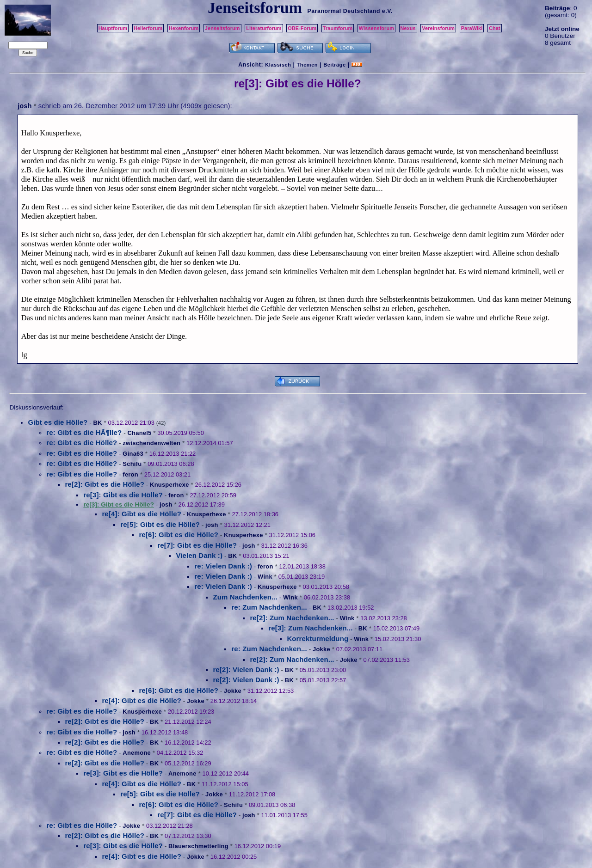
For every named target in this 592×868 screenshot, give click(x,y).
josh (25, 106)
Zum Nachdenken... (245, 597)
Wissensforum (376, 28)
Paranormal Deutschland (344, 11)
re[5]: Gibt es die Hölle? (160, 524)
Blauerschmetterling (198, 846)
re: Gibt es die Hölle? (82, 443)
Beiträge (334, 65)
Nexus (408, 28)
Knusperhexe (170, 485)
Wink (265, 577)
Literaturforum (264, 28)
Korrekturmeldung (318, 639)
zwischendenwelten (151, 443)
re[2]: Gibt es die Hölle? (105, 484)
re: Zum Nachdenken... (269, 607)
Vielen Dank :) (199, 555)
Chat (495, 28)
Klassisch (278, 65)
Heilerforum (148, 28)
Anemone (137, 753)
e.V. (387, 11)
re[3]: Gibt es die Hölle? (123, 495)
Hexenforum (184, 28)
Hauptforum (113, 28)
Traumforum (338, 28)
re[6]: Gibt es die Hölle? (179, 535)
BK (97, 423)
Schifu (132, 464)
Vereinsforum (438, 28)
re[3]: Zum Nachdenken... (310, 628)
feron (130, 474)
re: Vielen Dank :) (223, 566)
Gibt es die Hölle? (58, 422)
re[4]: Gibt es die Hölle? (142, 514)
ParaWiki (472, 28)
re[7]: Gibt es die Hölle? (197, 545)
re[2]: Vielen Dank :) (246, 669)
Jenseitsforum (222, 28)
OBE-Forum (302, 28)
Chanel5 (139, 433)
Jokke (321, 649)
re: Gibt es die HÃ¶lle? (84, 432)
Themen (307, 65)
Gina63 (133, 454)
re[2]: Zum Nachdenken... (292, 618)
